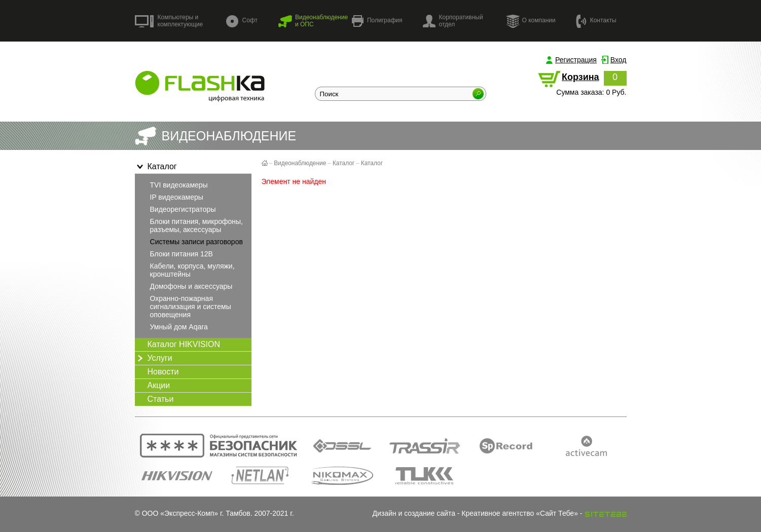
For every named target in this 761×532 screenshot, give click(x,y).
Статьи (161, 399)
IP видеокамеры (177, 197)
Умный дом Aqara (179, 327)
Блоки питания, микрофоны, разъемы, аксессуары (196, 225)
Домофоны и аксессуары (191, 286)
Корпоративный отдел (453, 21)
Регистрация (576, 60)
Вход (619, 60)
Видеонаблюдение (300, 163)
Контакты (596, 21)
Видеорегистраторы (183, 209)
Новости (163, 372)
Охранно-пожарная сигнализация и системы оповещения (191, 307)
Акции (159, 385)
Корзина (581, 77)
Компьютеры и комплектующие (169, 21)
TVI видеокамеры (179, 185)
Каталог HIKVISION (184, 344)
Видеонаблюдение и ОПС (313, 21)
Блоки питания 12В (182, 254)
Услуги (154, 358)
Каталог (156, 167)
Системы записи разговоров (196, 242)
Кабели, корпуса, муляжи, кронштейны (192, 270)
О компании (531, 21)
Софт (242, 21)
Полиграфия (377, 21)
